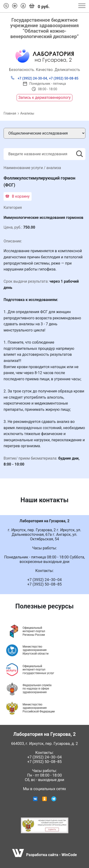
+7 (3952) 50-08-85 (64, 78)
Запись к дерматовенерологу (44, 98)
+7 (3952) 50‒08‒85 (44, 762)
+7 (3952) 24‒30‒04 (44, 757)
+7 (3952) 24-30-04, (29, 78)
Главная (10, 113)
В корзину (18, 196)
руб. (39, 6)
